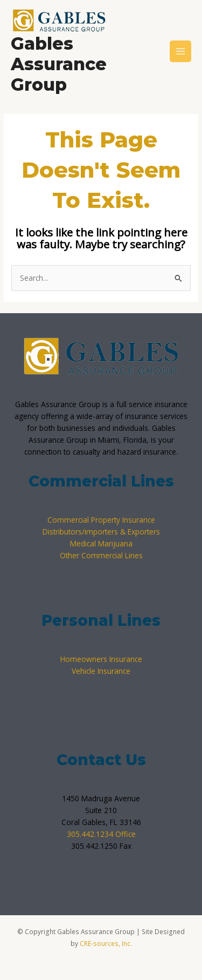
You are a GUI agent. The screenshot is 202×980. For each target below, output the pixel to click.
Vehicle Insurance (101, 671)
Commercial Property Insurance (101, 520)
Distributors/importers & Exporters (101, 532)
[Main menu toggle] (181, 52)
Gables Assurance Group (59, 64)
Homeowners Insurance (101, 659)
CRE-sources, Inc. (106, 943)
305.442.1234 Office (101, 834)
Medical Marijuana (101, 543)
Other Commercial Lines (101, 555)
